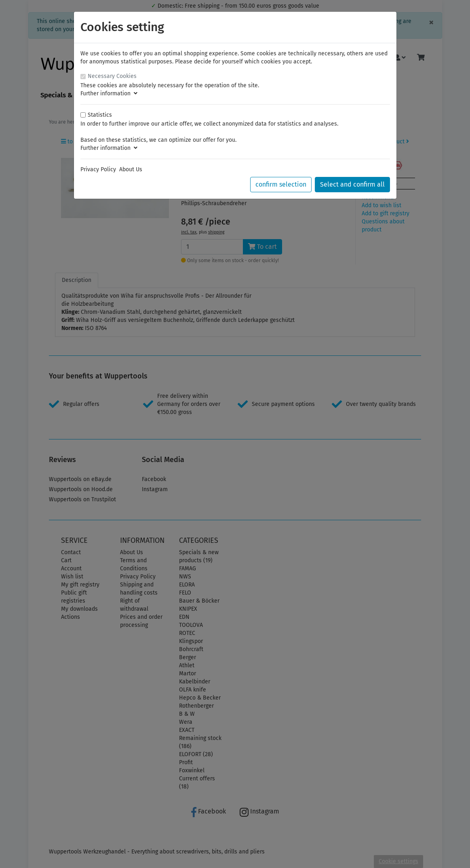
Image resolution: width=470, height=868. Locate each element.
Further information (109, 94)
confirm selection (281, 184)
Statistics (100, 115)
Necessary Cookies (112, 76)
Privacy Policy (98, 169)
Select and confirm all (352, 184)
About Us (131, 169)
